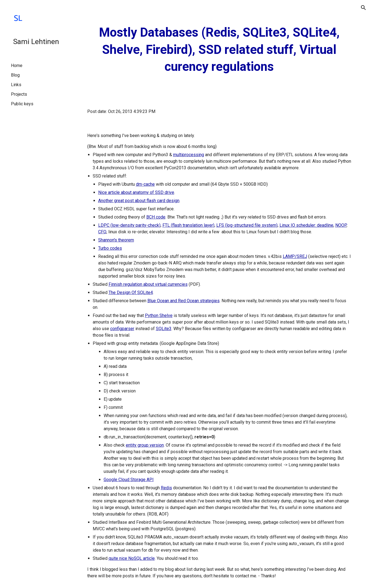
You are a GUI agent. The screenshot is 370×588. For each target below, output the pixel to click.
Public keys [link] (22, 104)
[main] (219, 50)
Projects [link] (19, 94)
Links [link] (16, 85)
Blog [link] (15, 75)
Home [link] (17, 66)
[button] (363, 8)
